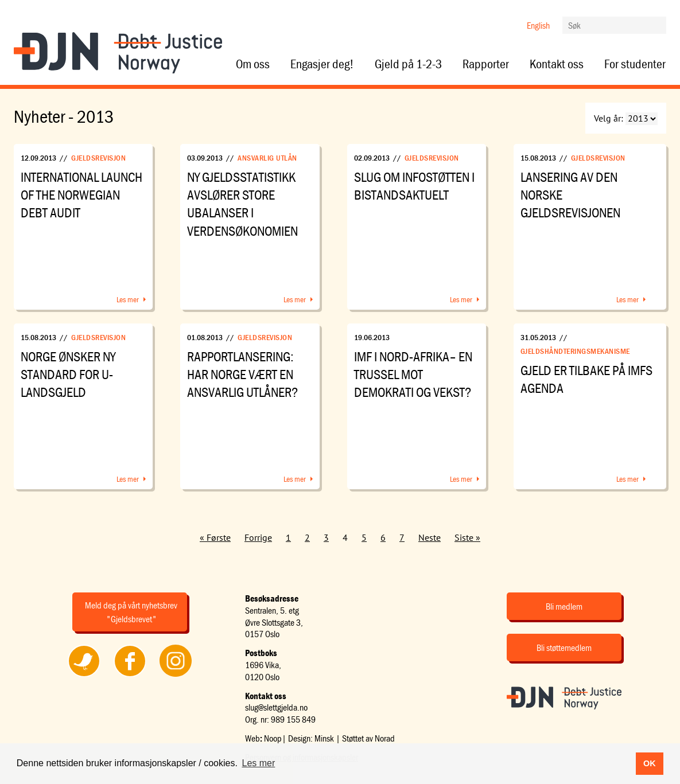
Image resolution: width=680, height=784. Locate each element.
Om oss (253, 64)
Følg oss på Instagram (176, 676)
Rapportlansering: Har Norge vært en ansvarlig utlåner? (243, 374)
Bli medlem (564, 606)
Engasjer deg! (322, 64)
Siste (464, 537)
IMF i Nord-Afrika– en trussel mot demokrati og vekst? (413, 374)
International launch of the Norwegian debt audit (81, 195)
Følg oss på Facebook (130, 676)
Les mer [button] (259, 763)
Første (219, 537)
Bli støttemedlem (564, 648)
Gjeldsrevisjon (98, 158)
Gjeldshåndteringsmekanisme (575, 351)
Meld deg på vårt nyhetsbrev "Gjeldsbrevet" (131, 612)
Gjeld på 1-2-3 (408, 64)
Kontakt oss (557, 64)
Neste (430, 537)
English (538, 25)
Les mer (128, 299)
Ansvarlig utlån (267, 158)
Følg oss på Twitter (83, 676)
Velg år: (609, 118)
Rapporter (486, 64)
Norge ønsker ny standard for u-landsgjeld (68, 374)
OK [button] (650, 763)
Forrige (258, 537)
